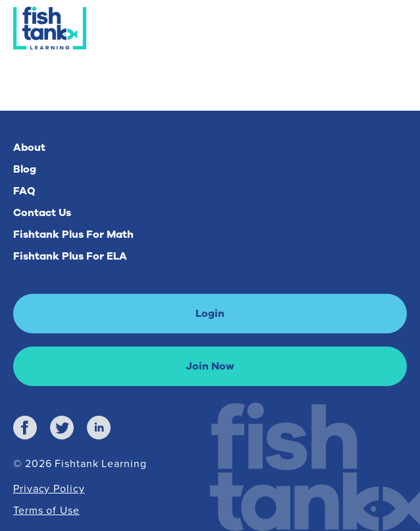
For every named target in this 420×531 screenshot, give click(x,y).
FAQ (24, 191)
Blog (25, 169)
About (29, 148)
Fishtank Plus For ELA (70, 256)
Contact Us (42, 213)
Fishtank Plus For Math (73, 235)
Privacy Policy (49, 489)
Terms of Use (46, 510)
